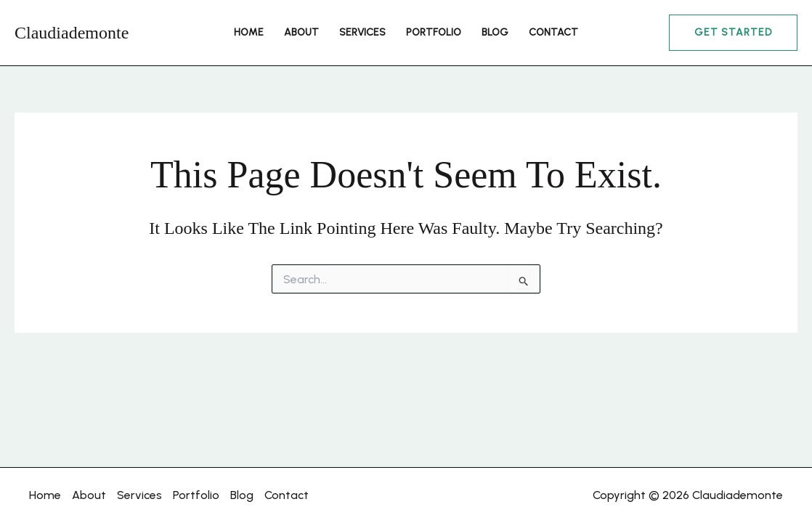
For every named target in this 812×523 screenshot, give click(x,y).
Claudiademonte (72, 33)
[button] (733, 33)
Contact (553, 32)
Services (362, 32)
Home (249, 32)
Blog (495, 32)
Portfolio (434, 32)
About (301, 32)
